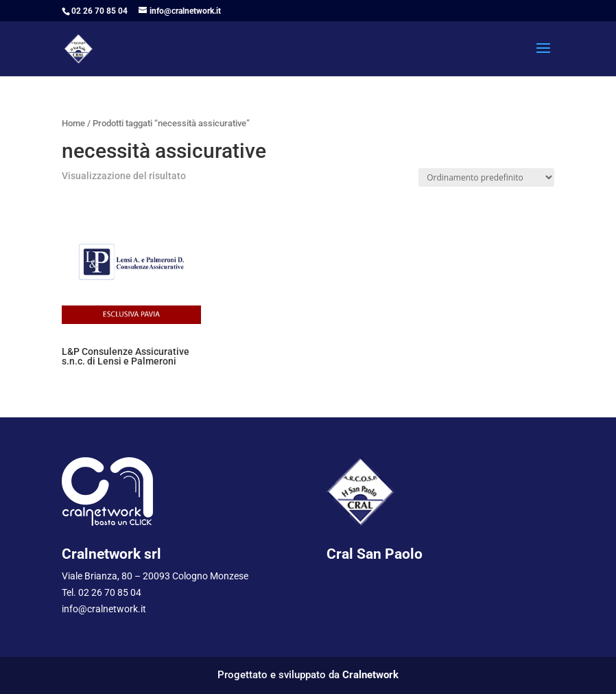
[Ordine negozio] (486, 177)
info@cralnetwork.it (104, 609)
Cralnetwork (370, 675)
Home (73, 123)
